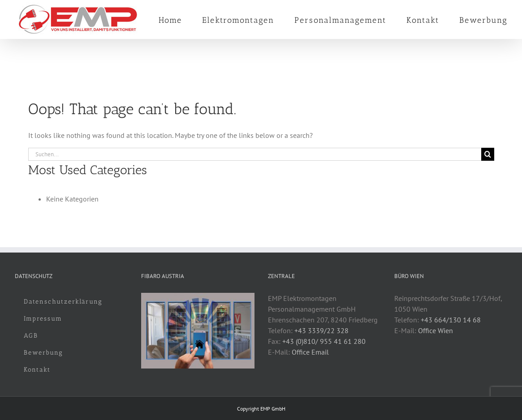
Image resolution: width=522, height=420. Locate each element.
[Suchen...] (255, 154)
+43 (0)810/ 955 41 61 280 (324, 341)
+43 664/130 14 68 (451, 320)
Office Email (310, 352)
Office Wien (436, 330)
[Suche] (488, 154)
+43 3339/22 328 (321, 330)
